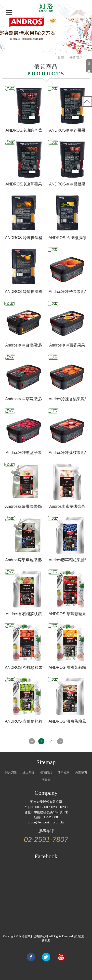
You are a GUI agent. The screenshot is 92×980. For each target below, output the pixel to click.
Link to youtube (61, 957)
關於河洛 (11, 773)
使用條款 (64, 773)
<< (32, 741)
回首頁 (46, 780)
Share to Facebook (31, 957)
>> (60, 741)
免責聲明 (81, 773)
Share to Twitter (46, 957)
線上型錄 (28, 773)
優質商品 (46, 773)
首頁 (61, 58)
